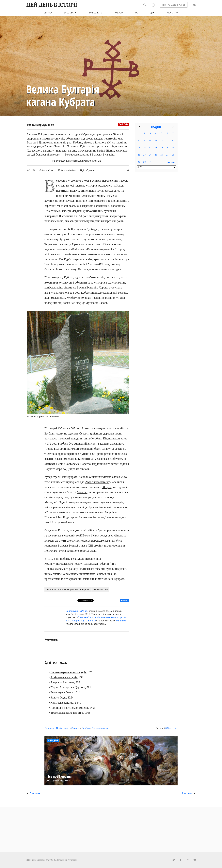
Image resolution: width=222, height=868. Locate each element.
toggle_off (194, 5)
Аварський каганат (62, 682)
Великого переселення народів (109, 181)
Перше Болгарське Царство (73, 464)
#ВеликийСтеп (100, 590)
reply (128, 170)
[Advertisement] (156, 220)
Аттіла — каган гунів (64, 677)
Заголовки (71, 13)
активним (121, 621)
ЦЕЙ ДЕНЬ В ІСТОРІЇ (51, 5)
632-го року (171, 728)
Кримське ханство (62, 703)
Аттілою (82, 492)
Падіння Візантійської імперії (69, 708)
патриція (80, 264)
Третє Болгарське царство (67, 713)
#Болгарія (51, 590)
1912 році (53, 559)
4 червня (187, 793)
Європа (75, 728)
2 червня (35, 793)
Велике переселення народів (69, 672)
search (145, 5)
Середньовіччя (100, 728)
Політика (124, 124)
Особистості (63, 728)
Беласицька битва (62, 692)
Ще (153, 13)
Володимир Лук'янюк (40, 125)
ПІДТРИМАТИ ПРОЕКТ (174, 5)
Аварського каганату (98, 482)
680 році (107, 487)
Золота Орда (58, 697)
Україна (86, 728)
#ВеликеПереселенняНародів (74, 590)
